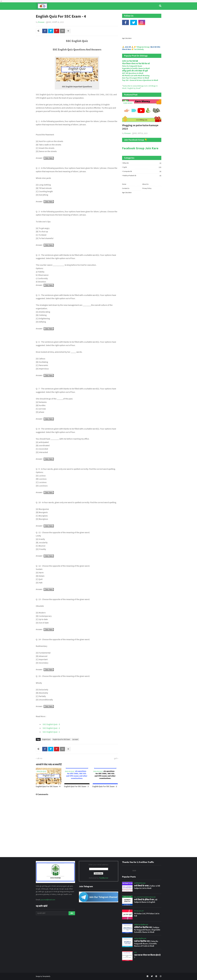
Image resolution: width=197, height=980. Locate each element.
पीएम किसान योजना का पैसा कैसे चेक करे (136, 64)
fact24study (139, 49)
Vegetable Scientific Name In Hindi (136, 68)
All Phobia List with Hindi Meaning (136, 75)
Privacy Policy (147, 188)
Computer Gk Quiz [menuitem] (100, 13)
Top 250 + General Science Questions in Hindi (140, 80)
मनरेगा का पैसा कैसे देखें (130, 61)
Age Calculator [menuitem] (149, 13)
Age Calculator (127, 38)
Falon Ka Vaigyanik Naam (132, 66)
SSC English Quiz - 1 (51, 732)
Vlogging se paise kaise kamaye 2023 (140, 127)
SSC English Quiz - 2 (51, 728)
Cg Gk (142, 167)
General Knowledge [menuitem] (76, 13)
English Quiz (46, 739)
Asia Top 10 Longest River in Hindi (136, 78)
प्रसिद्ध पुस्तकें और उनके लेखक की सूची (135, 71)
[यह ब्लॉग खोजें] (52, 913)
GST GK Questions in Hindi (133, 73)
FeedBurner (104, 878)
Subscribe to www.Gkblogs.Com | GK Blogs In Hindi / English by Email (140, 87)
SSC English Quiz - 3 (51, 724)
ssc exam (75, 739)
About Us (145, 184)
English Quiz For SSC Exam (61, 739)
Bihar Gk (142, 163)
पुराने (115, 759)
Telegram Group (143, 47)
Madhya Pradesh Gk (142, 175)
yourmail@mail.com (48, 900)
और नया (40, 759)
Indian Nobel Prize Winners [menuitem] (125, 13)
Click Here (49, 158)
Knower (41, 22)
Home (124, 184)
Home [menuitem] (41, 13)
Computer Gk (142, 171)
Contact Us (126, 188)
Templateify (46, 976)
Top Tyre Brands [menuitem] (55, 13)
